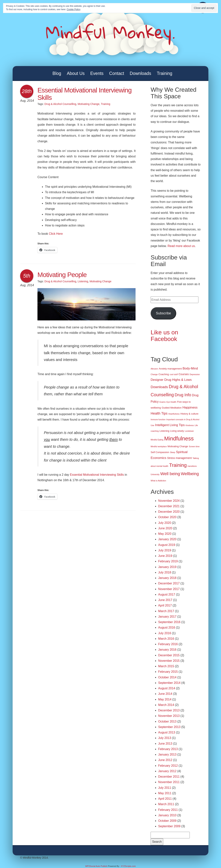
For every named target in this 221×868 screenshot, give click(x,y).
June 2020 (165, 528)
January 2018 (167, 578)
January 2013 (167, 754)
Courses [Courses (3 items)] (184, 374)
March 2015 (166, 666)
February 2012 (168, 766)
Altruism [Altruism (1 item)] (154, 369)
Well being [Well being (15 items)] (170, 474)
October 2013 (167, 721)
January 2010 (167, 815)
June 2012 (165, 760)
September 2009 (169, 826)
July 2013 (165, 738)
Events (97, 73)
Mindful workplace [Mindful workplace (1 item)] (159, 446)
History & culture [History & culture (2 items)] (189, 414)
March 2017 (166, 611)
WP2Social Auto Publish (96, 866)
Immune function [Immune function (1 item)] (158, 419)
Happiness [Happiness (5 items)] (190, 407)
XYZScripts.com (128, 866)
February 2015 (168, 672)
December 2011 (169, 777)
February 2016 (168, 644)
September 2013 (169, 727)
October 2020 (167, 517)
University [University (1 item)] (155, 474)
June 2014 (165, 694)
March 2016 (166, 639)
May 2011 (165, 793)
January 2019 (167, 567)
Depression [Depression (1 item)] (195, 374)
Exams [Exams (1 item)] (163, 402)
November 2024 (169, 501)
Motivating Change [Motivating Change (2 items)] (178, 446)
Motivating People (62, 275)
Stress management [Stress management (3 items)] (179, 458)
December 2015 (169, 655)
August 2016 (167, 628)
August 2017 (167, 594)
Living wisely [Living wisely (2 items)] (177, 431)
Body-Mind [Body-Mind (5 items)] (190, 368)
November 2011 (169, 782)
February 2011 (168, 810)
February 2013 (168, 749)
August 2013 (167, 732)
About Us (76, 73)
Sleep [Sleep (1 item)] (173, 452)
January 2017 (167, 617)
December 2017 (169, 583)
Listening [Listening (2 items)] (164, 431)
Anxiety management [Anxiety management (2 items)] (170, 369)
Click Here (56, 234)
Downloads (140, 73)
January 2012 (167, 771)
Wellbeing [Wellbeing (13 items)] (190, 474)
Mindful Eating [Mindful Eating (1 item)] (157, 440)
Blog (57, 73)
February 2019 (168, 561)
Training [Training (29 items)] (178, 465)
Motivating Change (88, 104)
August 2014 (167, 688)
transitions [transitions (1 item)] (192, 466)
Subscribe (163, 313)
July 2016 (165, 633)
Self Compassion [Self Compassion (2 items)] (160, 452)
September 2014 (169, 683)
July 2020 (165, 523)
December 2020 (169, 512)
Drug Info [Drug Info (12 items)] (183, 395)
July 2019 (165, 550)
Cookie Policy (74, 9)
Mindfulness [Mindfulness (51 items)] (179, 438)
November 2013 (169, 716)
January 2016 (167, 650)
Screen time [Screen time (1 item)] (194, 446)
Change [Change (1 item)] (154, 374)
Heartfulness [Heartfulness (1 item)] (174, 414)
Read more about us (181, 246)
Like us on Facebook (164, 336)
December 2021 (169, 506)
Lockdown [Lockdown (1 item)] (189, 431)
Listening (83, 281)
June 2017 (165, 600)
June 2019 (165, 556)
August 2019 (167, 545)
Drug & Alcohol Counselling (60, 104)
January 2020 (167, 539)
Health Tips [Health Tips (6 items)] (159, 413)
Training (165, 73)
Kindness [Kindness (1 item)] (190, 425)
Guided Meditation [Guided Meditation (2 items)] (172, 408)
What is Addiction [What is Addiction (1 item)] (158, 481)
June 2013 (165, 744)
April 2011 (165, 799)
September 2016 (169, 622)
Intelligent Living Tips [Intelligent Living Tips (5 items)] (170, 425)
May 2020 (165, 534)
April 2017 (165, 605)
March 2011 (166, 804)
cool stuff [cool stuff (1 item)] (174, 374)
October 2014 (167, 677)
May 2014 (165, 699)
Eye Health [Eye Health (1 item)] (171, 402)
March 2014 (166, 705)
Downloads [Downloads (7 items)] (159, 387)
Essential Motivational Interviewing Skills (85, 94)
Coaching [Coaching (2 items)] (164, 374)
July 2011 (165, 788)
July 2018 (165, 572)
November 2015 (169, 661)
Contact (117, 73)
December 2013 (169, 710)
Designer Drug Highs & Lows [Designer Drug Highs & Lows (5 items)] (171, 380)
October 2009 (167, 821)
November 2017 (169, 589)
